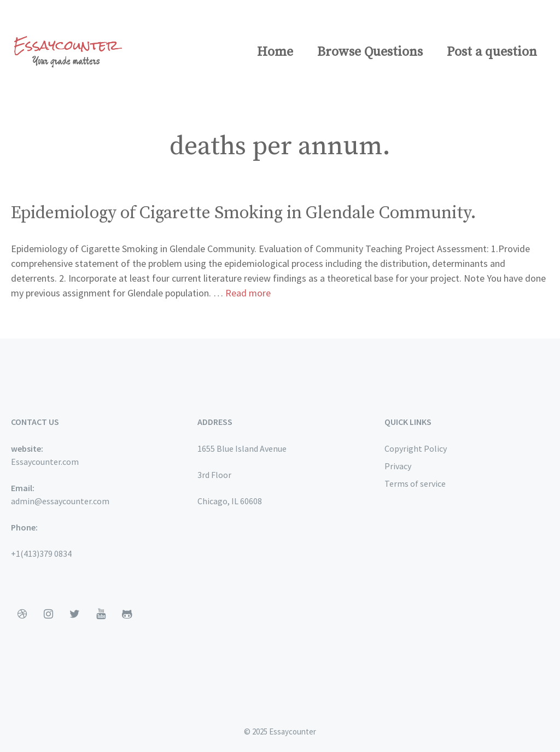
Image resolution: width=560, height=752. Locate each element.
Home (275, 52)
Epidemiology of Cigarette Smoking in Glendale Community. (244, 213)
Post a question (492, 52)
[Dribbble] (22, 614)
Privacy (398, 466)
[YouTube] (101, 614)
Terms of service (415, 483)
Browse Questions (370, 52)
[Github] (127, 614)
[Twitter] (74, 614)
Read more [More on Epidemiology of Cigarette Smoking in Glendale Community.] (248, 293)
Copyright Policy (416, 448)
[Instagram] (48, 614)
